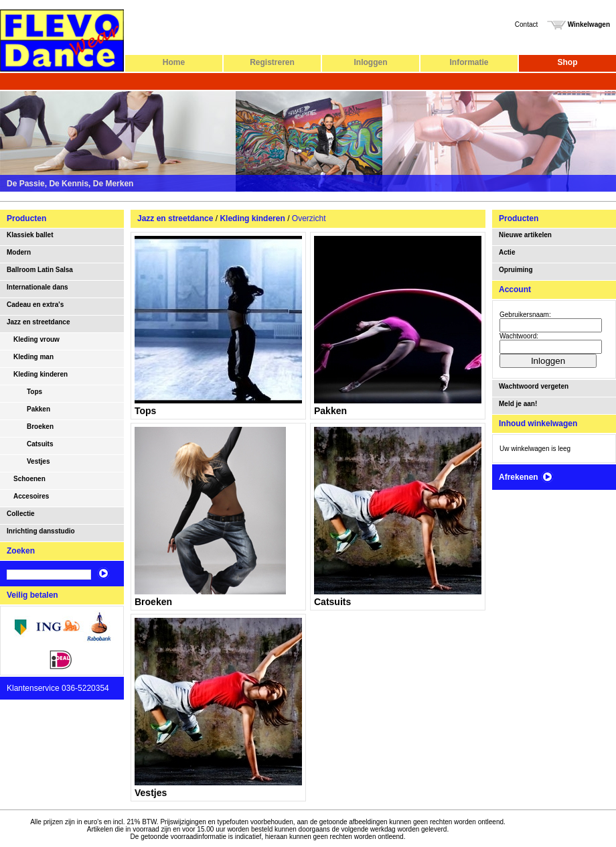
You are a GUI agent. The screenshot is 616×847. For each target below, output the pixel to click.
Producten (26, 218)
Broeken (40, 427)
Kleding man (33, 357)
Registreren (272, 62)
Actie (507, 252)
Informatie (469, 62)
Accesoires (31, 496)
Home (174, 62)
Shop (568, 62)
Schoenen (29, 479)
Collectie (21, 514)
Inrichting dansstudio (41, 531)
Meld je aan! (518, 404)
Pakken (38, 409)
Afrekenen (526, 477)
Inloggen (371, 62)
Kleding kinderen (41, 374)
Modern (19, 252)
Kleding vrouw (36, 339)
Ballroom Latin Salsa (40, 270)
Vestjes (38, 461)
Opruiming (516, 270)
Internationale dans (37, 287)
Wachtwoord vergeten (534, 386)
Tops (34, 392)
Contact (526, 24)
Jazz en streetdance (38, 322)
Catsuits (40, 444)
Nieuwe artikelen (525, 235)
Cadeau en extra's (35, 305)
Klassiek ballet (30, 235)
